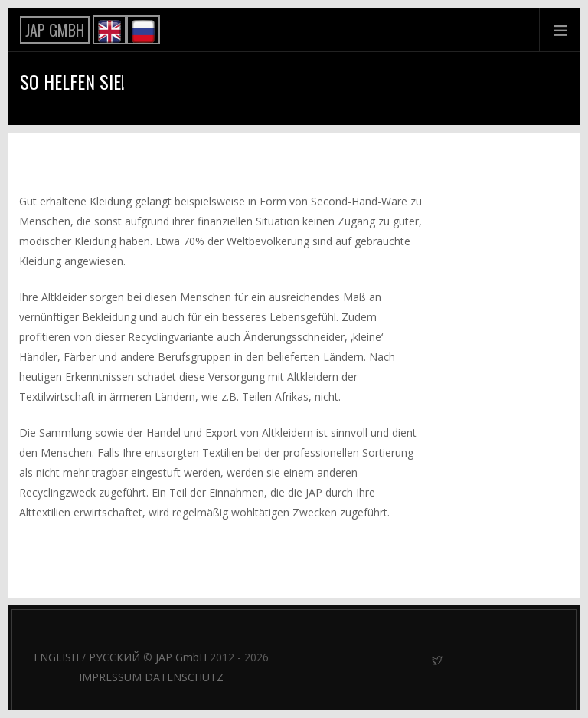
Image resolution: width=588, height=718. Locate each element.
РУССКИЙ (114, 657)
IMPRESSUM (110, 677)
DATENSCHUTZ (184, 677)
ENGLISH (56, 657)
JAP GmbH (181, 657)
